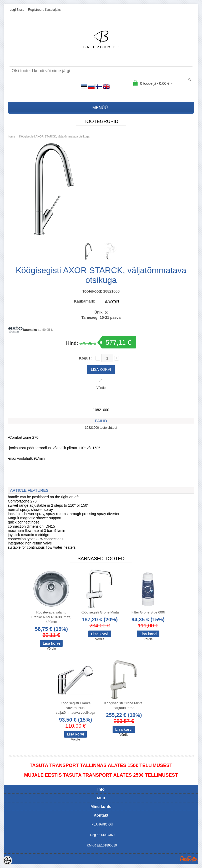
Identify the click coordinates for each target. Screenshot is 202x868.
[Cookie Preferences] (7, 861)
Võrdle (101, 388)
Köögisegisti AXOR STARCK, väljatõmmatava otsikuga (54, 136)
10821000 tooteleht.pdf (101, 428)
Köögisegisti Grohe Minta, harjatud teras (124, 705)
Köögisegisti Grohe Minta (100, 612)
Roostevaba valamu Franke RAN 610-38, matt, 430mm (51, 617)
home (12, 136)
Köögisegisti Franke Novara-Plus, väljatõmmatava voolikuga (75, 708)
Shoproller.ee (189, 859)
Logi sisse (17, 10)
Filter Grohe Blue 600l (148, 612)
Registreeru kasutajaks (44, 10)
